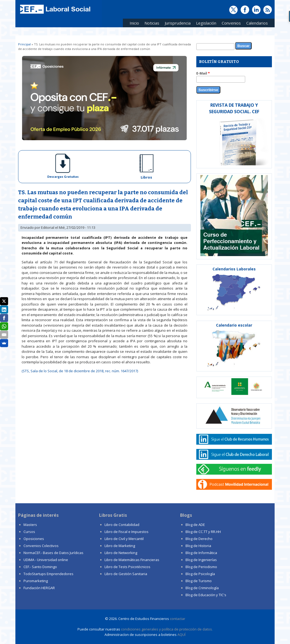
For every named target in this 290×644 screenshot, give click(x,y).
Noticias (152, 23)
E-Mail (203, 73)
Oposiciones (34, 539)
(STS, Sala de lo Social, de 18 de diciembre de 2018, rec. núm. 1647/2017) (80, 371)
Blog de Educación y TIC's (206, 595)
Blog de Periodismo (201, 567)
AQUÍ (181, 635)
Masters (30, 525)
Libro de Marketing (120, 546)
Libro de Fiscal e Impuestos (127, 532)
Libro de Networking (121, 553)
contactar (178, 619)
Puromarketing (36, 581)
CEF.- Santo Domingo (40, 567)
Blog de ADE (195, 525)
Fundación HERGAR (39, 588)
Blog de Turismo (199, 581)
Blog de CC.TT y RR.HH (203, 532)
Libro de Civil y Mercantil (124, 539)
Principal (24, 44)
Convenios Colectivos (41, 546)
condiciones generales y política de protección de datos (166, 629)
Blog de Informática (201, 553)
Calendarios (256, 24)
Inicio (134, 23)
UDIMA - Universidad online (46, 560)
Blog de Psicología (200, 574)
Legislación (205, 24)
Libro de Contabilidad (122, 525)
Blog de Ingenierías (201, 560)
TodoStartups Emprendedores (48, 574)
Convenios (230, 24)
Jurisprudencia (176, 24)
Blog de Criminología (202, 588)
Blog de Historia (198, 546)
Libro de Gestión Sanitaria (126, 574)
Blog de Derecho (199, 539)
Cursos (29, 532)
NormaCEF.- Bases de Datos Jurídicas (53, 553)
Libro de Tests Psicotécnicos (127, 567)
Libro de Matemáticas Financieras (132, 560)
